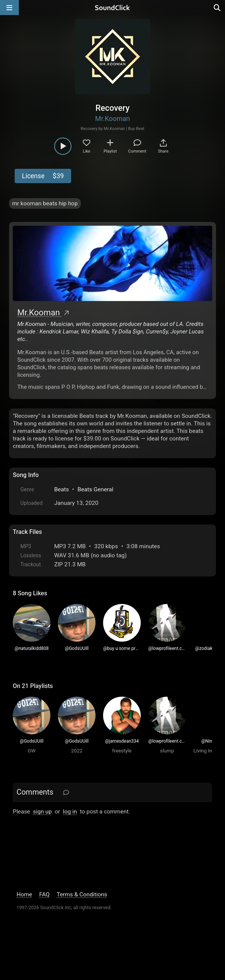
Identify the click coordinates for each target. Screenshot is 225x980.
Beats (62, 489)
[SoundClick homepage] (113, 8)
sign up (43, 812)
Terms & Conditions (82, 894)
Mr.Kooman (113, 118)
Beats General (95, 489)
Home (24, 894)
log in (70, 812)
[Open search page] (217, 8)
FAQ (44, 894)
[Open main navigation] (9, 8)
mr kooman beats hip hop (45, 203)
